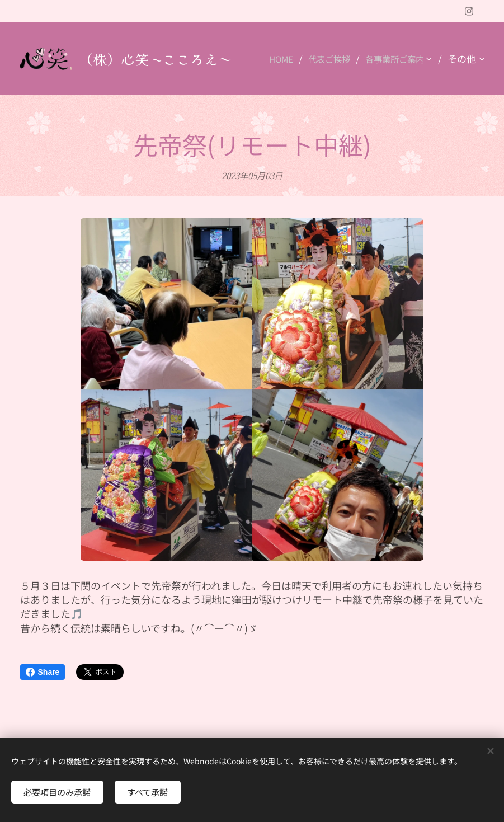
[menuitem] (359, 59)
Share (43, 672)
